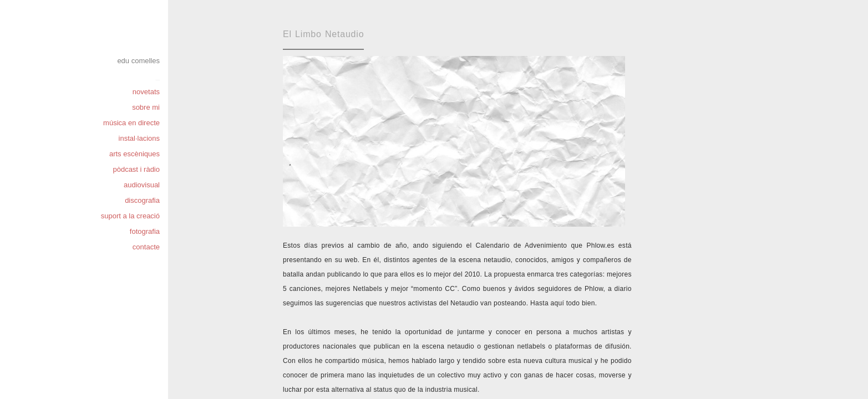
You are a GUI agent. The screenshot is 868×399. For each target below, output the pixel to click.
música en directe (131, 123)
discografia (142, 200)
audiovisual (142, 185)
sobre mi (146, 107)
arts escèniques (134, 154)
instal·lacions (139, 138)
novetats (146, 92)
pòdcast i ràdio (136, 169)
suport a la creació (130, 216)
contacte (146, 247)
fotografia (145, 231)
